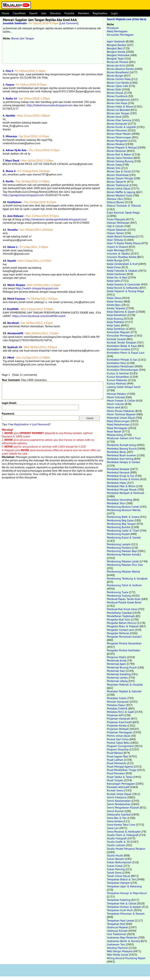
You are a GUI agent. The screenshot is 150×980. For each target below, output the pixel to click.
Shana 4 (11, 171)
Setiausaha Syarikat (119, 814)
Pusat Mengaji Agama (120, 766)
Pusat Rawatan (116, 773)
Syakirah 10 (15, 347)
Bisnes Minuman (117, 130)
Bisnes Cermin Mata (119, 79)
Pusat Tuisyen (115, 780)
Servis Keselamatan (119, 801)
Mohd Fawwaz (16, 299)
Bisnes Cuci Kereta (118, 83)
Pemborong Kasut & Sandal (124, 537)
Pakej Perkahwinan (118, 424)
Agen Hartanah (116, 41)
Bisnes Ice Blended (118, 110)
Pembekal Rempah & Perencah (126, 493)
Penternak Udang (117, 681)
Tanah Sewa (114, 873)
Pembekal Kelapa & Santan (124, 462)
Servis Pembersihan (119, 804)
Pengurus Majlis (117, 657)
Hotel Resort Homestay (121, 236)
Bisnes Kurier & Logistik (121, 127)
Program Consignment (120, 746)
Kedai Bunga (115, 260)
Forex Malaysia (116, 219)
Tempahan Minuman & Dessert (126, 914)
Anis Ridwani (15, 216)
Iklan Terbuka (115, 240)
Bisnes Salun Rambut (120, 158)
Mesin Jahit (114, 407)
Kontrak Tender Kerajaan (122, 342)
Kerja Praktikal (115, 322)
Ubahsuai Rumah (117, 931)
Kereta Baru (114, 305)
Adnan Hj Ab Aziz (16, 150)
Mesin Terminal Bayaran (121, 414)
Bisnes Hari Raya (117, 103)
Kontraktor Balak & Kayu (122, 346)
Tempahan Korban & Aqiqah (124, 907)
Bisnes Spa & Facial (119, 171)
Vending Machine (117, 948)
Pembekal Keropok (118, 472)
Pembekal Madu (117, 483)
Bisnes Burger (115, 76)
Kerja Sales (114, 325)
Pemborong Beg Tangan (121, 524)
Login (114, 13)
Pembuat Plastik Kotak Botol (124, 602)
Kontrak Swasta (116, 339)
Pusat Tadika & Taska (120, 777)
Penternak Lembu (117, 678)
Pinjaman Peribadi (118, 729)
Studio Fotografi (117, 838)
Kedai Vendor (115, 301)
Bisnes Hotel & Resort (120, 106)
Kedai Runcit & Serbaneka (123, 288)
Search (33, 13)
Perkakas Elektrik (117, 708)
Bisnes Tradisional (118, 185)
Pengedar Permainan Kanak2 (124, 637)
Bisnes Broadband (118, 72)
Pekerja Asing (115, 435)
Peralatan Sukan (117, 698)
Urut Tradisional (116, 934)
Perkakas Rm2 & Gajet (120, 712)
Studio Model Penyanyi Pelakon (126, 849)
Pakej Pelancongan (118, 421)
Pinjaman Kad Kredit (119, 722)
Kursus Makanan (117, 380)
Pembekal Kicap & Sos (121, 476)
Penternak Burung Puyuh (122, 667)
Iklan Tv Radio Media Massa (124, 243)
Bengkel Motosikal (118, 55)
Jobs (44, 13)
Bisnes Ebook (115, 93)
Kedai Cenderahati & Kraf (122, 264)
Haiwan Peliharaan (118, 223)
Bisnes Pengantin (117, 141)
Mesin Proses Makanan (121, 411)
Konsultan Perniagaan (120, 35)
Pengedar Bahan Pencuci (122, 623)
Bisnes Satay (114, 165)
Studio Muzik (115, 855)
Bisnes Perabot (116, 144)
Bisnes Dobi (114, 89)
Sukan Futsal (115, 866)
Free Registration (19, 424)
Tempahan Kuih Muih (120, 910)
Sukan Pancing (116, 869)
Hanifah (10, 116)
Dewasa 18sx (115, 199)
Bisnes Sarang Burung (120, 161)
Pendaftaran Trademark (121, 616)
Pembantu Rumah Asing (121, 445)
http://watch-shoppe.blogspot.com (37, 288)
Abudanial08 (15, 333)
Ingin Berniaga (116, 250)
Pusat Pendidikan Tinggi (122, 770)
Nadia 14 (11, 98)
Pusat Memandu (117, 763)
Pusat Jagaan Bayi (118, 756)
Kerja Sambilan (116, 329)
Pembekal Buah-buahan (121, 455)
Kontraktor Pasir (116, 363)
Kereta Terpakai (116, 308)
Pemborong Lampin (119, 544)
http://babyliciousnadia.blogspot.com (50, 105)
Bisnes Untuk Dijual (119, 188)
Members (84, 13)
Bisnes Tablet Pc (117, 182)
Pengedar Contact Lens (121, 630)
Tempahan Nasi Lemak (120, 920)
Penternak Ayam (116, 664)
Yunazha (12, 230)
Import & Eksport (117, 247)
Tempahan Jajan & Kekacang (124, 886)
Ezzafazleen (14, 202)
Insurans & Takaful (118, 253)
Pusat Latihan (115, 760)
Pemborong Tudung (119, 596)
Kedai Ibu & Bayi (117, 277)
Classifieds (19, 13)
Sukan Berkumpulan (119, 862)
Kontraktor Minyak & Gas (122, 360)
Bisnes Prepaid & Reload (122, 147)
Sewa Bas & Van (117, 818)
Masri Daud (12, 161)
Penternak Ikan (116, 671)
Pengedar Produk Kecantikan (124, 643)
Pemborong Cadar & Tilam (123, 530)
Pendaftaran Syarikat (119, 613)
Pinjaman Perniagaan (120, 732)
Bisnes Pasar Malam (119, 134)
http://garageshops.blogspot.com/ (24, 195)
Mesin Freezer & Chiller (121, 401)
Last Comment (69, 23)
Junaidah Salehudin (15, 23)
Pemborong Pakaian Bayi (122, 551)
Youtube (69, 13)
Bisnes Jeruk (114, 117)
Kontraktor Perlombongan (123, 370)
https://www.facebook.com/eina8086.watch (39, 316)
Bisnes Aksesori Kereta (120, 69)
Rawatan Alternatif (118, 787)
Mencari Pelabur (117, 394)
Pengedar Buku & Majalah (123, 626)
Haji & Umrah (115, 226)
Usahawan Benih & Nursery (123, 941)
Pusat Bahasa (115, 753)
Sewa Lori (113, 828)
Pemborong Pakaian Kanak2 (124, 554)
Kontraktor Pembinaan (120, 366)
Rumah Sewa (115, 790)
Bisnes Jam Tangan (23, 38)
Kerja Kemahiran (117, 315)
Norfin (10, 181)
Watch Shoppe (16, 285)
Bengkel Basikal (117, 45)
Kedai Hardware (116, 274)
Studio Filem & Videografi (123, 835)
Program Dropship (118, 749)
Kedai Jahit (113, 281)
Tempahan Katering (119, 900)
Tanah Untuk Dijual (118, 876)
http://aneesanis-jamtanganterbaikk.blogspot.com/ (56, 219)
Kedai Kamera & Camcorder (124, 284)
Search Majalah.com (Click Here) (127, 19)
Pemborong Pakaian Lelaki (123, 561)
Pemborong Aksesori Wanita (124, 510)
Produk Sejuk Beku (118, 743)
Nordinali (13, 323)
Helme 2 (12, 247)
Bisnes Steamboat (118, 175)
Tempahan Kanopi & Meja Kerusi (127, 893)
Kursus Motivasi (117, 383)
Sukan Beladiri (116, 859)
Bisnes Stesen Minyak (120, 178)
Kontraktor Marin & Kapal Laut (126, 353)
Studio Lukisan (116, 845)
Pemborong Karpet (118, 534)
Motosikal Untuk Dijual (121, 418)
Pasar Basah (114, 431)
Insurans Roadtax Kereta (122, 257)
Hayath (12, 261)
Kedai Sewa (114, 298)
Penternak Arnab (117, 660)
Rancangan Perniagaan (121, 784)
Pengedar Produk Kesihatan (124, 650)
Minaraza (11, 136)
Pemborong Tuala (118, 592)
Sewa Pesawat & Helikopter (124, 832)
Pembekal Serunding (120, 500)
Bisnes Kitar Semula (119, 120)
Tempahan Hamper (118, 883)
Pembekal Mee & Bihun (121, 486)
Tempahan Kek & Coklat (121, 903)
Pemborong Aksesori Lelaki (123, 507)
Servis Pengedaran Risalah (123, 807)
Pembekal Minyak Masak (122, 489)
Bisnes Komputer (117, 124)
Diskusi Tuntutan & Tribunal (124, 206)
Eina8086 (13, 309)
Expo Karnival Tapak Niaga (123, 212)
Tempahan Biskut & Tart (121, 879)
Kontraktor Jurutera (118, 349)
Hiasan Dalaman (117, 230)
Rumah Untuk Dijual (119, 794)
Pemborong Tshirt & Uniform (124, 585)
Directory (55, 13)
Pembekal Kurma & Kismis (123, 479)
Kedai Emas (114, 267)
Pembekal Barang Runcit (122, 448)
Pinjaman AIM (115, 715)
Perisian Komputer (118, 702)
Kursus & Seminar (118, 373)
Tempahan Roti (116, 924)
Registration (100, 13)
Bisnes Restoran (116, 151)
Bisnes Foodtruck (117, 96)
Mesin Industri (116, 404)
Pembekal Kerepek (118, 469)
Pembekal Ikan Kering (120, 459)
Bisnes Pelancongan (119, 137)
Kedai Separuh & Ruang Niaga (125, 291)
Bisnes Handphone (118, 100)
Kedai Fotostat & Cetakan (122, 271)
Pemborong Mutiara (119, 548)
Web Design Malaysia (120, 951)
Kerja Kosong (115, 319)
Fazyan (10, 85)
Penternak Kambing (119, 674)
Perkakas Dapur (116, 705)
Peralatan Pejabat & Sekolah (124, 691)
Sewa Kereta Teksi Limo (121, 825)
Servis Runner (115, 811)
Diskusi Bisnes (115, 202)
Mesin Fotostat (116, 397)
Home (5, 13)
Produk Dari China (118, 739)
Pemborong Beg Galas (120, 520)
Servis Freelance (117, 797)
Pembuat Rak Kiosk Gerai (122, 609)
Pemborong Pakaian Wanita (123, 571)
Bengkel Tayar (115, 58)
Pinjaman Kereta (117, 725)
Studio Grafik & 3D (118, 842)
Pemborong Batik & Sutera (123, 517)
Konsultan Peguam (118, 332)
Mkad (11, 357)
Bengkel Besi (115, 48)
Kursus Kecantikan (118, 377)
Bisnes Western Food (119, 195)
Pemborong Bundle (119, 527)
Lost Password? (41, 424)
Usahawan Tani (116, 944)
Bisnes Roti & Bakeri (119, 154)
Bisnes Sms (114, 168)
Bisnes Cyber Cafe (117, 86)
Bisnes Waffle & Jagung (121, 192)
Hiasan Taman (115, 233)
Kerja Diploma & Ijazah (121, 312)
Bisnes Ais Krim (116, 65)
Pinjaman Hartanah (119, 719)
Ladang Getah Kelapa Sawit (124, 387)
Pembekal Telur (116, 503)
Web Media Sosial (118, 955)
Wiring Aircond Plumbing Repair (126, 958)
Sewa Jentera (115, 821)
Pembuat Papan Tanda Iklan (124, 599)
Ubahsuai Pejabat (117, 927)
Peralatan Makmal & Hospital (125, 684)
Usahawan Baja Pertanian (122, 937)
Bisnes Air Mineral (118, 62)
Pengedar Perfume (118, 633)
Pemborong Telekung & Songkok (127, 578)
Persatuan (113, 28)
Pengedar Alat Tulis (118, 619)
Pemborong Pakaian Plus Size (125, 565)
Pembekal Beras (116, 452)
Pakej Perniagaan (117, 31)
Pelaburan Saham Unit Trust (124, 438)
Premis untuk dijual (119, 736)
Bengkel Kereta (116, 52)
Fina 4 (9, 71)
